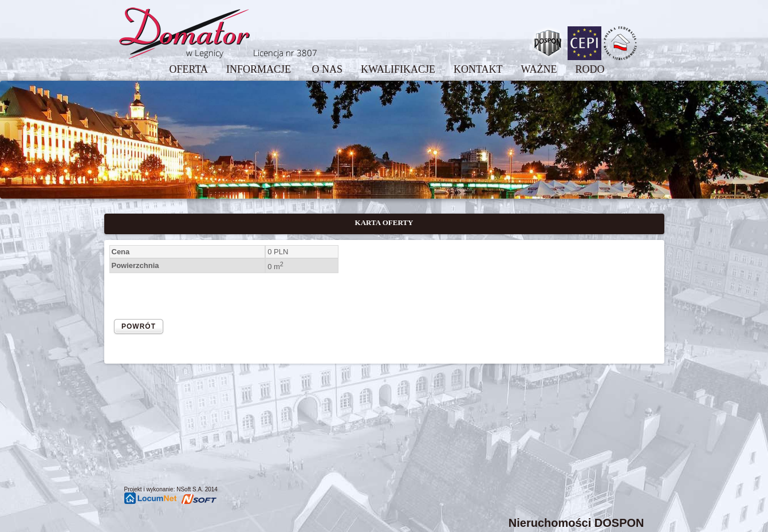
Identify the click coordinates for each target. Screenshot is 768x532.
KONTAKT (478, 69)
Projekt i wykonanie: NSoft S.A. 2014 (171, 489)
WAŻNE (539, 69)
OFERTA (188, 69)
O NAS (327, 69)
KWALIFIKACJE (398, 69)
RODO (590, 69)
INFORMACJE (260, 69)
